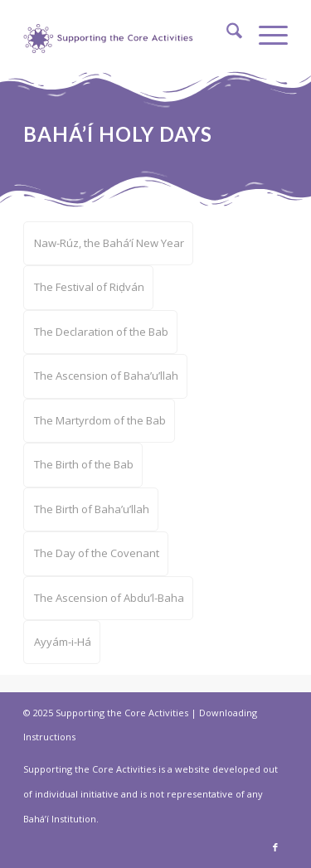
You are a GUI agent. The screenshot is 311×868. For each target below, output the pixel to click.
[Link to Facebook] (275, 847)
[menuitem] (226, 33)
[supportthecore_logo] (110, 33)
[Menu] (265, 33)
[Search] (226, 33)
